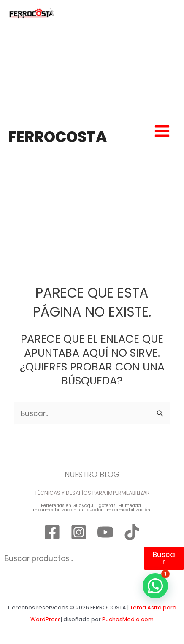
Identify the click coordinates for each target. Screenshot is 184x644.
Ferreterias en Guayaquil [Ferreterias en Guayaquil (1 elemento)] (68, 506)
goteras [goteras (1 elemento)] (107, 506)
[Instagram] (79, 532)
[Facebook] (52, 532)
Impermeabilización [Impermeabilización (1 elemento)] (128, 510)
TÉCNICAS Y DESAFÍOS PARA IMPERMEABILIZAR (92, 493)
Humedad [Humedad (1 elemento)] (130, 506)
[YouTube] (105, 532)
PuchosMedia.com (128, 619)
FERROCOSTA (58, 137)
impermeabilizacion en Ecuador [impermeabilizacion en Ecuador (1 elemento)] (67, 510)
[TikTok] (132, 532)
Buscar (164, 558)
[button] (155, 586)
